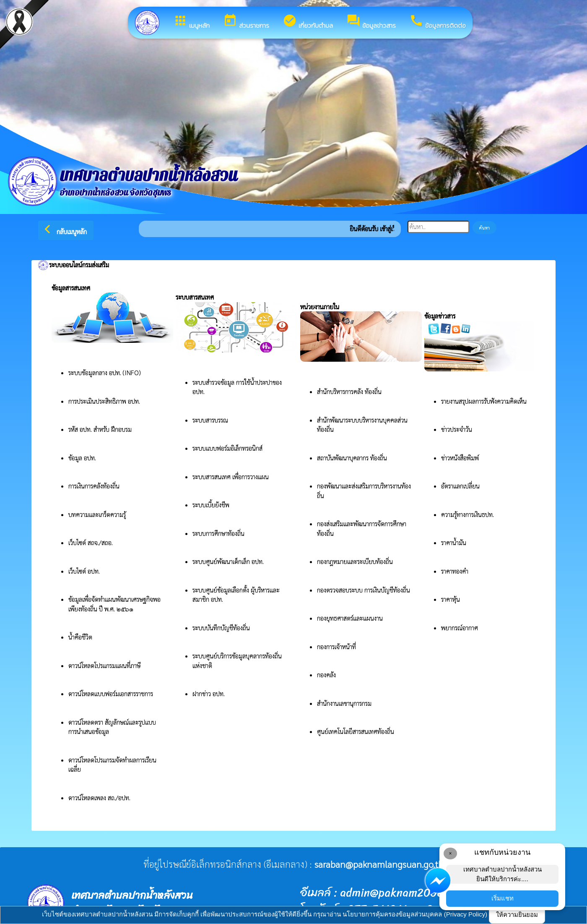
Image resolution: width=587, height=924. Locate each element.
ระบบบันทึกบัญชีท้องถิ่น (222, 628)
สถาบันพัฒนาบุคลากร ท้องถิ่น (353, 458)
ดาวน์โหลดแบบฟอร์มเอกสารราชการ (111, 693)
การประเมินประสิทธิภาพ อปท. (104, 401)
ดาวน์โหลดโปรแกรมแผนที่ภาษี (105, 665)
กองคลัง (326, 675)
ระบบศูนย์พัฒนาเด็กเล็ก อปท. (228, 561)
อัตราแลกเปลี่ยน (460, 486)
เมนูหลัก (191, 22)
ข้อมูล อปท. (82, 458)
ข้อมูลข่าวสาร (371, 22)
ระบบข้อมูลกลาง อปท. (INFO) (105, 372)
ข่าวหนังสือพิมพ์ (460, 458)
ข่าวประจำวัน (457, 429)
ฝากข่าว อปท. (209, 693)
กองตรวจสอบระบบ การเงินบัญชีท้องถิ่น (364, 590)
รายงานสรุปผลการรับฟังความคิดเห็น (484, 401)
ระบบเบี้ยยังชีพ (212, 505)
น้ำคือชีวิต (80, 637)
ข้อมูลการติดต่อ (438, 22)
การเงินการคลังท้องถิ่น (94, 486)
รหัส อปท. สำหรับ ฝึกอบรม (100, 429)
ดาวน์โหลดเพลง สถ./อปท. (99, 797)
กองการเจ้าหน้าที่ (336, 646)
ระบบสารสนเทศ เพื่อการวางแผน (231, 476)
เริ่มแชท (503, 898)
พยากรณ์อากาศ (460, 628)
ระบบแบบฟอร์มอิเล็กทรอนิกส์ (228, 448)
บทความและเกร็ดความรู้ (97, 514)
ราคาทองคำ (455, 571)
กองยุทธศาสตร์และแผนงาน (350, 618)
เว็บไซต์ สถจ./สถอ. (91, 542)
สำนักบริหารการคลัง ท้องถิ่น (349, 391)
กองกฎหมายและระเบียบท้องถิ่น (355, 561)
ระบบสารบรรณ (210, 420)
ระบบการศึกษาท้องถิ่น (219, 533)
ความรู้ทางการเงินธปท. (468, 514)
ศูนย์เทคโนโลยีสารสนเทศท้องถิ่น (356, 731)
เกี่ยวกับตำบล (308, 22)
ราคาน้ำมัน (454, 542)
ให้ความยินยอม (517, 915)
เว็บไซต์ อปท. (84, 571)
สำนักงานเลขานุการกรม (345, 703)
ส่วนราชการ (246, 22)
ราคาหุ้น (451, 599)
